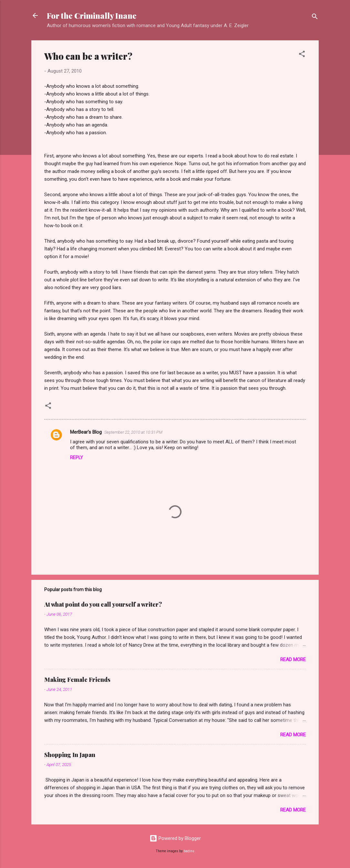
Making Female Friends (77, 680)
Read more (293, 660)
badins (189, 851)
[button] (302, 55)
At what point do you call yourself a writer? (103, 604)
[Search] (315, 18)
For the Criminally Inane (92, 15)
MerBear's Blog (86, 432)
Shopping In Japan (70, 755)
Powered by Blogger (175, 838)
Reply (77, 458)
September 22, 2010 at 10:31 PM (133, 432)
